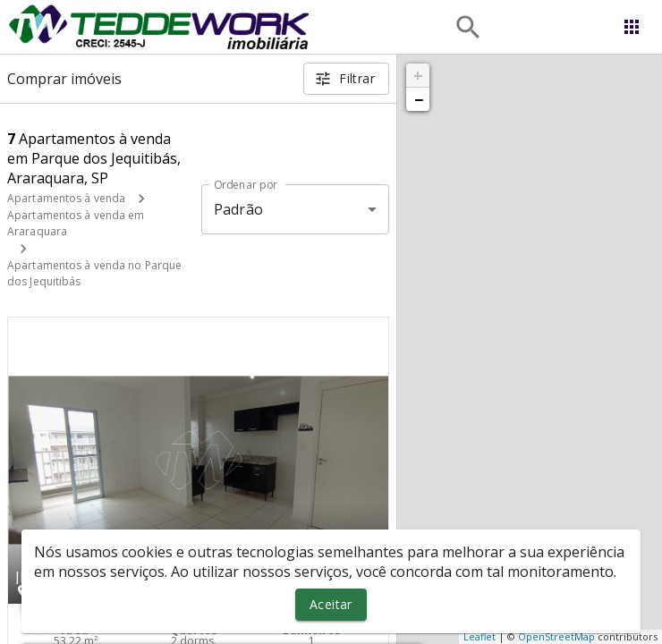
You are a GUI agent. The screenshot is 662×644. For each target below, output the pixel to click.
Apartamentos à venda (66, 198)
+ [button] (418, 75)
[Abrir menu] (632, 27)
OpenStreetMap (556, 636)
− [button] (419, 99)
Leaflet (480, 636)
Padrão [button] (238, 209)
